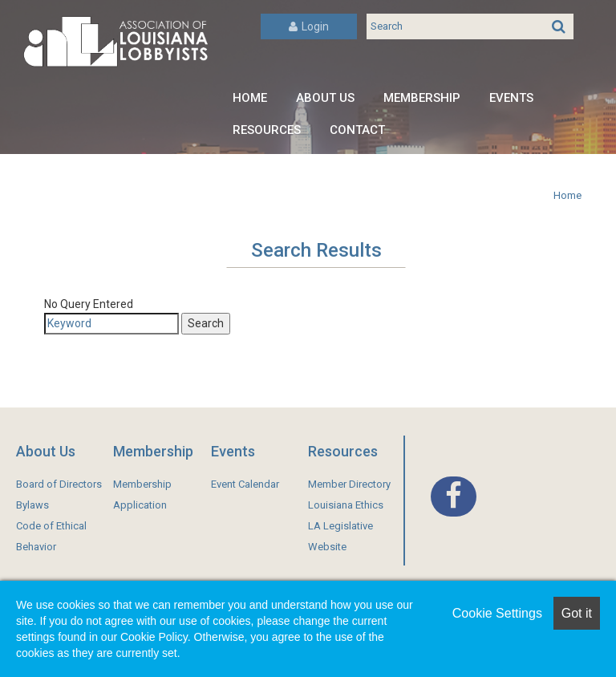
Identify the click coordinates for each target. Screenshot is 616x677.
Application (140, 505)
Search (206, 323)
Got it (577, 613)
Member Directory (349, 484)
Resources (267, 130)
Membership (422, 98)
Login (309, 26)
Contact (357, 130)
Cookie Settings (497, 613)
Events (511, 98)
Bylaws (32, 505)
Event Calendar (245, 484)
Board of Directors (59, 484)
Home (250, 98)
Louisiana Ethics (346, 505)
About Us (325, 98)
